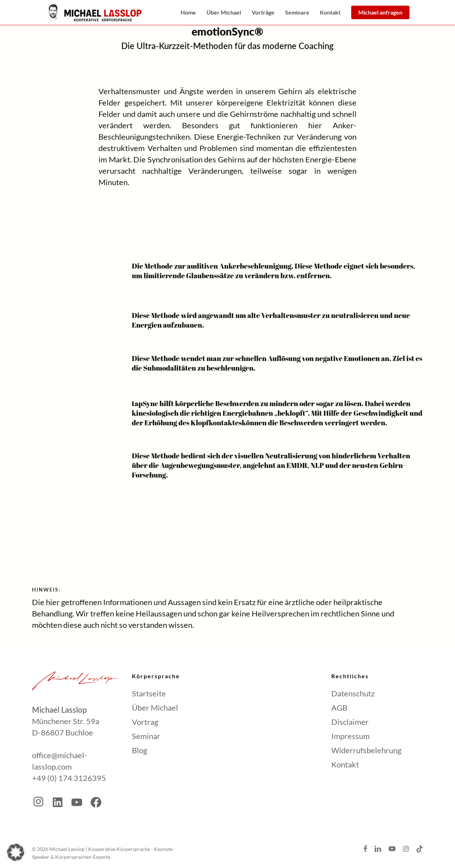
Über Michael (155, 708)
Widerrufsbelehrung (366, 750)
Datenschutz (353, 693)
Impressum (350, 736)
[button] (16, 852)
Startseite (149, 693)
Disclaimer (350, 722)
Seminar (146, 736)
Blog (140, 750)
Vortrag (145, 722)
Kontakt (345, 764)
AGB (339, 708)
